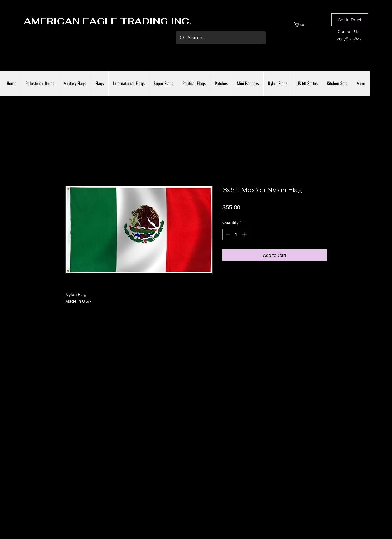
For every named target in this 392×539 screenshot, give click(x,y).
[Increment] (245, 234)
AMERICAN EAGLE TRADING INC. (107, 21)
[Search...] (221, 38)
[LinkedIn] (205, 507)
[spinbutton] (236, 234)
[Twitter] (196, 507)
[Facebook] (187, 507)
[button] (305, 25)
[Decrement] (227, 234)
